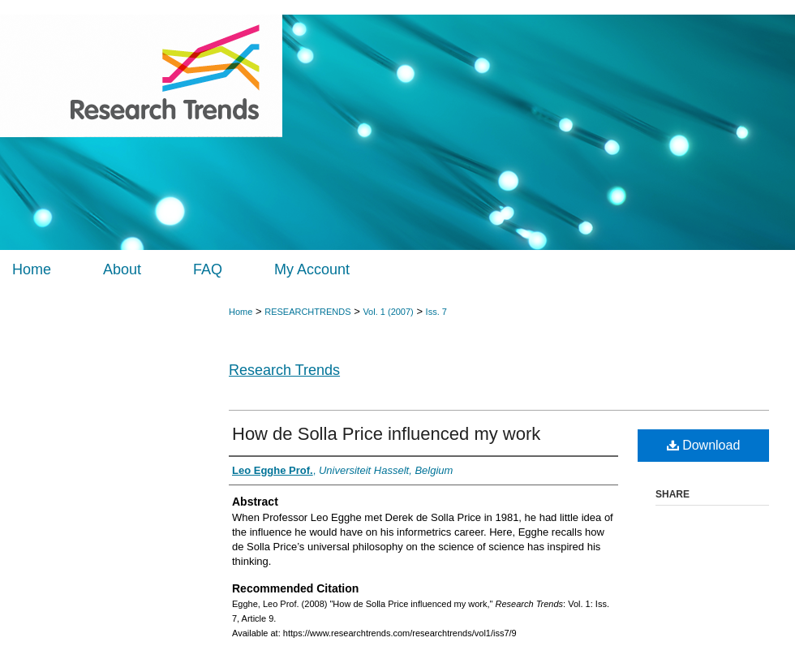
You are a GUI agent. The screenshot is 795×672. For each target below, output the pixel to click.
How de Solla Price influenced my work (386, 434)
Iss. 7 (436, 312)
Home (241, 312)
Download (704, 445)
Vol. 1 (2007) (388, 312)
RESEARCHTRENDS (307, 312)
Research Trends (284, 370)
